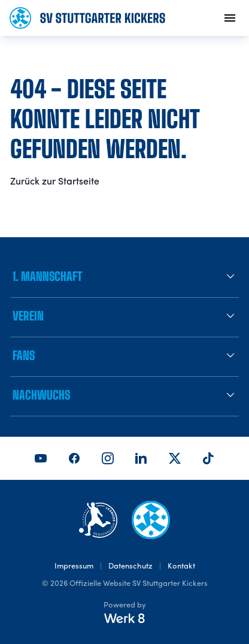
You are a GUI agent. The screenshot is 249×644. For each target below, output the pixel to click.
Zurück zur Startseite (55, 182)
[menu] (230, 18)
